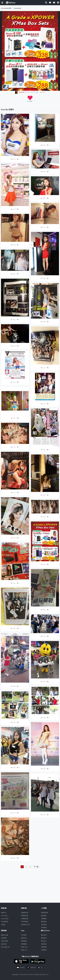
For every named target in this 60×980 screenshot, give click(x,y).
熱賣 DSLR (25, 947)
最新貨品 (24, 938)
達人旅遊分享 (5, 947)
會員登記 (44, 944)
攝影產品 (44, 916)
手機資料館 (25, 919)
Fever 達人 (4, 916)
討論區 (3, 925)
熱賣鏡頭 (24, 944)
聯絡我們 (44, 938)
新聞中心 (4, 913)
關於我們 (44, 935)
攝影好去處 (5, 935)
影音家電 (44, 925)
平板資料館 (25, 922)
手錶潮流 (44, 928)
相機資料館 (25, 913)
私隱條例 (44, 950)
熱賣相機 (24, 941)
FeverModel (5, 919)
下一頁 (36, 867)
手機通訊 (44, 919)
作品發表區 (5, 922)
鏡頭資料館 (25, 916)
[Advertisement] (30, 883)
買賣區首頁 (45, 913)
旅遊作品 (4, 944)
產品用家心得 (25, 925)
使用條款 (44, 947)
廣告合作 (44, 941)
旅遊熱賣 (4, 938)
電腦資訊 (44, 922)
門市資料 (24, 935)
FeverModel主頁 (6, 8)
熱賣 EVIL (24, 950)
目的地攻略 (5, 941)
